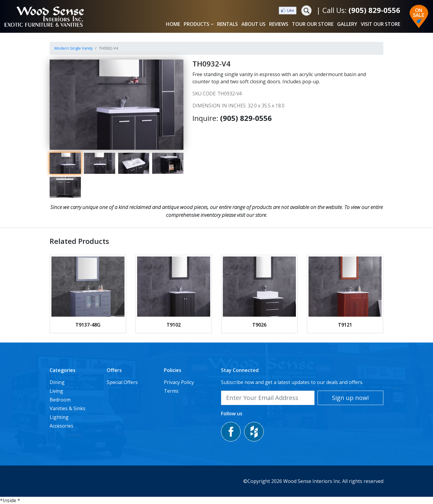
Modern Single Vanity (74, 48)
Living (56, 391)
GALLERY (347, 24)
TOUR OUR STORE (313, 24)
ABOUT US (253, 24)
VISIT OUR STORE (381, 24)
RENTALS (227, 24)
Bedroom (60, 400)
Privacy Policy (179, 382)
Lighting (59, 417)
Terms (171, 391)
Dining (57, 382)
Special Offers (122, 382)
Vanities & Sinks (68, 408)
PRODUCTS (199, 24)
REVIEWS (279, 24)
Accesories (61, 426)
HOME (173, 24)
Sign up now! (350, 398)
